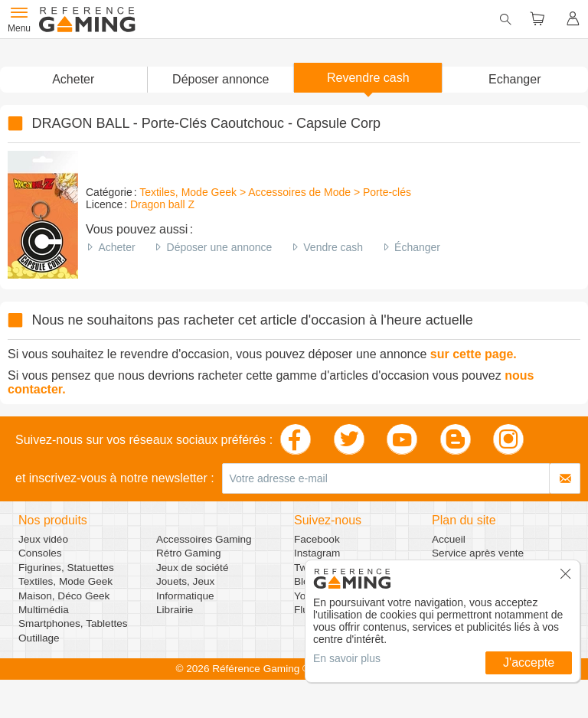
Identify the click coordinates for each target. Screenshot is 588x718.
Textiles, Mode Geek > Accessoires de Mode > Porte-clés (275, 192)
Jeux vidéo (43, 539)
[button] (221, 80)
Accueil (449, 539)
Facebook (317, 539)
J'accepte (529, 663)
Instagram (317, 553)
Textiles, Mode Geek (65, 581)
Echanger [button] (515, 79)
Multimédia (44, 610)
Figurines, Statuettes (66, 568)
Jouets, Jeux (185, 581)
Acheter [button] (73, 79)
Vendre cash (333, 247)
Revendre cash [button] (368, 78)
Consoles (40, 553)
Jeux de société (192, 568)
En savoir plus (347, 658)
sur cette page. (474, 354)
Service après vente (478, 553)
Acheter (116, 247)
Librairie (175, 610)
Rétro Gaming (189, 553)
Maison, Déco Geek (64, 596)
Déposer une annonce (220, 247)
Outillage (39, 638)
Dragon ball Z (162, 204)
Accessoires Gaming (204, 539)
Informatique (185, 596)
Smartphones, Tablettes (73, 623)
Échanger (417, 247)
